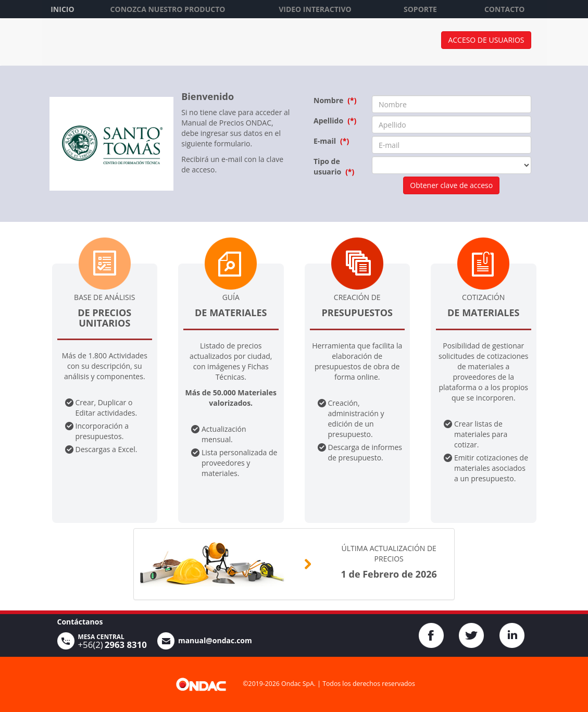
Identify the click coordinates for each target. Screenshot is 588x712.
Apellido (328, 121)
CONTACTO (504, 9)
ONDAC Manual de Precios (135, 44)
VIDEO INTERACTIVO (315, 9)
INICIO (62, 9)
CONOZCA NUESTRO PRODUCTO (168, 9)
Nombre (328, 100)
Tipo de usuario (327, 166)
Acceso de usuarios (486, 40)
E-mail (325, 141)
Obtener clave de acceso (451, 185)
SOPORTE (420, 9)
